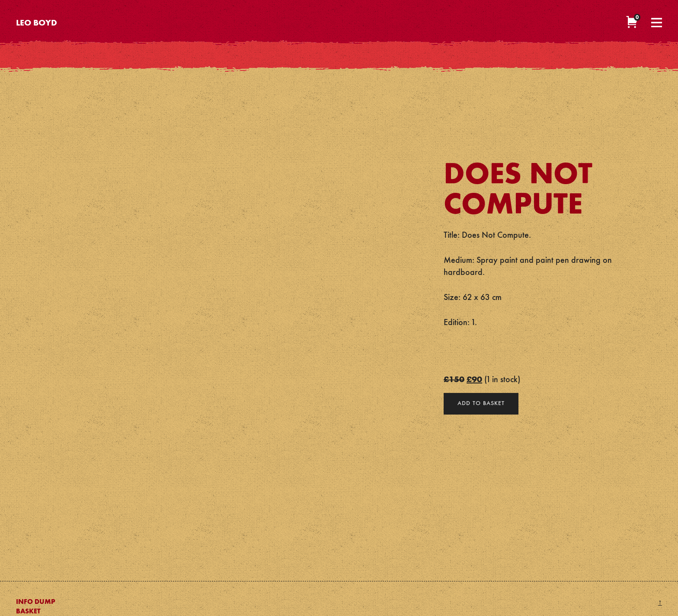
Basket (28, 612)
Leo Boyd (37, 23)
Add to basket (481, 403)
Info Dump (36, 602)
